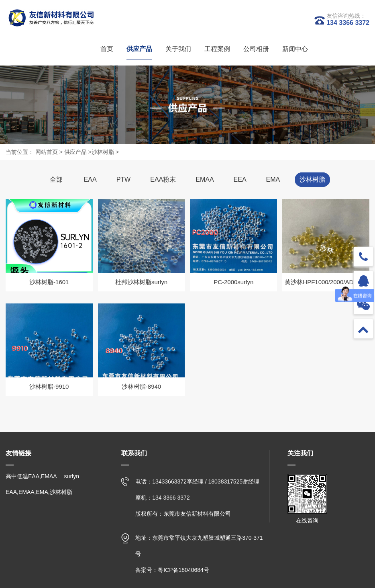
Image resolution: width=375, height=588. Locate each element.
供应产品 (75, 152)
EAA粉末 (163, 179)
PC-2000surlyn (233, 282)
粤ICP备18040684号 (183, 570)
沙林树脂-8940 (141, 386)
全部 (56, 179)
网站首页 (47, 152)
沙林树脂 (103, 152)
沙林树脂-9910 (49, 386)
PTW (124, 179)
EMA (273, 179)
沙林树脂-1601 (49, 282)
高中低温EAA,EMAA (31, 476)
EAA (90, 179)
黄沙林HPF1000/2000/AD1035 (326, 282)
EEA (240, 179)
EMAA (205, 179)
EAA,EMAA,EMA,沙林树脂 (39, 492)
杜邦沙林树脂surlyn (141, 282)
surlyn (72, 476)
